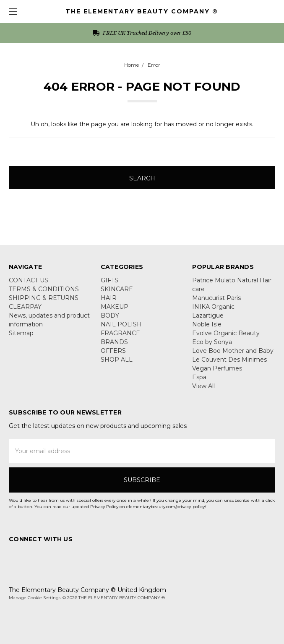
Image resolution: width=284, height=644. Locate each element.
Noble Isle (207, 324)
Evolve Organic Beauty (226, 333)
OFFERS (113, 351)
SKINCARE (117, 289)
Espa (199, 377)
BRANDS (114, 342)
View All (203, 386)
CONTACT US (29, 280)
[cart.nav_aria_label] (274, 12)
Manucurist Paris (216, 298)
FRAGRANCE (120, 333)
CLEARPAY (25, 307)
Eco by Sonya (212, 342)
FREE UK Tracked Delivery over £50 (142, 33)
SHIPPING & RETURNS (44, 298)
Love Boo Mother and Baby (233, 351)
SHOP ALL (117, 360)
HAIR (109, 298)
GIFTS (109, 280)
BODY (110, 315)
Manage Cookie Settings (35, 598)
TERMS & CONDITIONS (44, 289)
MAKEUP (115, 307)
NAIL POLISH (121, 324)
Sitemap (21, 333)
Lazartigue (208, 315)
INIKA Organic (213, 307)
